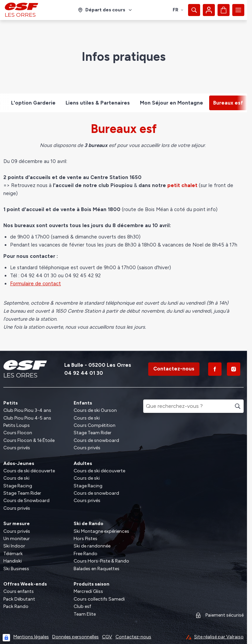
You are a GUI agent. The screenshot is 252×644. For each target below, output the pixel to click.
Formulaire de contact (35, 284)
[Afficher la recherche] (194, 10)
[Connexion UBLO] (6, 638)
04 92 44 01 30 (84, 373)
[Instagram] (234, 369)
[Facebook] (215, 369)
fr (178, 10)
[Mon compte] (209, 10)
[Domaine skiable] (105, 10)
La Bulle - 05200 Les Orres (98, 365)
